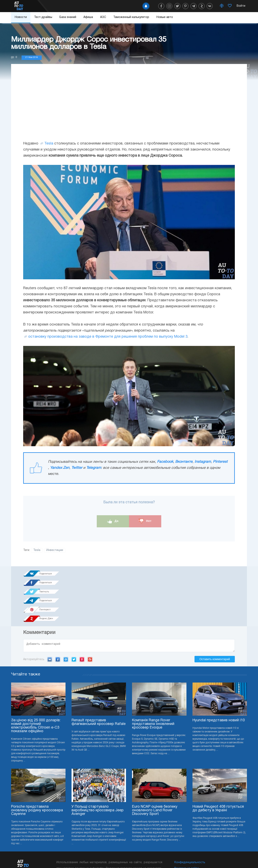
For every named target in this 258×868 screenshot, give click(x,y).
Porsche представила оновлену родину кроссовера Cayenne (37, 767)
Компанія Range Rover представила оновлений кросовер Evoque (153, 680)
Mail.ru (66, 616)
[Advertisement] (129, 106)
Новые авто (165, 17)
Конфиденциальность (190, 819)
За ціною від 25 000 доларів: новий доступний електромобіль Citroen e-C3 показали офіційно (36, 682)
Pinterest (220, 462)
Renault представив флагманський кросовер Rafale (99, 678)
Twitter (77, 468)
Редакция (181, 831)
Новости (21, 17)
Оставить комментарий (215, 615)
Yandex (82, 616)
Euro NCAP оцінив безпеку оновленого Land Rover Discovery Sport (155, 767)
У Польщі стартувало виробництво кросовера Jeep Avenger (98, 767)
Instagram (203, 462)
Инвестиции (55, 550)
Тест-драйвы (43, 17)
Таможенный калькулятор (131, 17)
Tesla (49, 144)
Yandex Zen (60, 468)
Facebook (165, 462)
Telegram (94, 468)
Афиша (88, 17)
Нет (145, 521)
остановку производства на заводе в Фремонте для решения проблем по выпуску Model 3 (108, 337)
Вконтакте (184, 462)
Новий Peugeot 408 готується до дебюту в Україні (218, 765)
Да (113, 521)
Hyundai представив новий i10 (219, 677)
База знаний (68, 17)
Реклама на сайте (187, 825)
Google (90, 616)
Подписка (148, 856)
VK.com (50, 616)
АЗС (103, 17)
